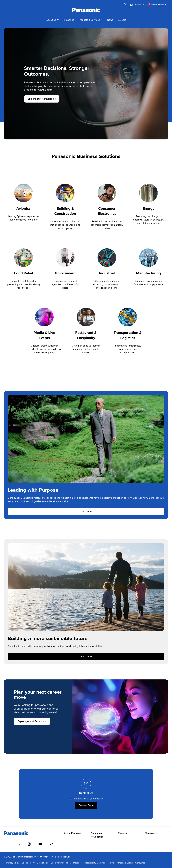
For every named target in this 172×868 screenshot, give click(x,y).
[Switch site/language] (157, 5)
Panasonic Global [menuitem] (125, 863)
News (110, 20)
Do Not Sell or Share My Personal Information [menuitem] (58, 863)
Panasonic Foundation (97, 835)
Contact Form (88, 805)
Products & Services (89, 20)
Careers (122, 20)
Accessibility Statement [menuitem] (95, 863)
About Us (51, 20)
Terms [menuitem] (111, 863)
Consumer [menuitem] (140, 863)
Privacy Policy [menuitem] (13, 863)
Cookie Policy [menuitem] (28, 863)
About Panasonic (73, 833)
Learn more (98, 512)
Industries (69, 20)
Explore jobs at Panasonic (32, 721)
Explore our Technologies (42, 99)
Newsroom (151, 833)
